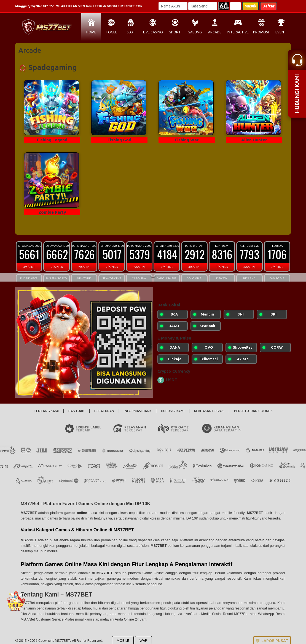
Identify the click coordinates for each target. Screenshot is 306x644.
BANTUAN (76, 411)
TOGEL (111, 32)
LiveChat (191, 614)
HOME (91, 32)
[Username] (173, 6)
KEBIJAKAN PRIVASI (209, 411)
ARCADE (215, 32)
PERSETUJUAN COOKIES (253, 411)
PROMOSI (261, 32)
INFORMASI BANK (138, 411)
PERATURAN (104, 411)
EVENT (281, 32)
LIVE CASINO (153, 32)
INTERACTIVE (238, 32)
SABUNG (195, 32)
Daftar (269, 6)
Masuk (250, 6)
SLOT (131, 32)
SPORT (175, 32)
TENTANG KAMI (46, 411)
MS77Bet (29, 603)
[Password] (203, 6)
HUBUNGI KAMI (173, 411)
